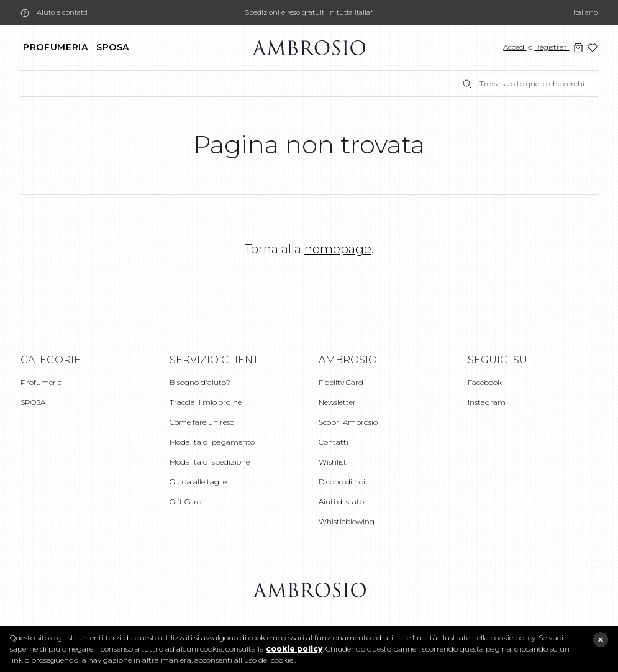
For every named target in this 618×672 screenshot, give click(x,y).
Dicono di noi (342, 482)
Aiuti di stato (341, 502)
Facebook (485, 382)
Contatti (334, 442)
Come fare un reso (202, 422)
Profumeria (55, 47)
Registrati (552, 47)
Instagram (487, 402)
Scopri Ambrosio (348, 422)
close (601, 640)
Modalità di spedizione (210, 462)
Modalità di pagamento (212, 442)
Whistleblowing (347, 521)
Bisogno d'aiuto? (200, 382)
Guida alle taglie (198, 482)
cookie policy (294, 649)
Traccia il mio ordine (206, 402)
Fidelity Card (341, 382)
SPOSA (113, 47)
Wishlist (333, 462)
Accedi (515, 47)
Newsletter (337, 402)
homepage (338, 249)
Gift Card (186, 502)
